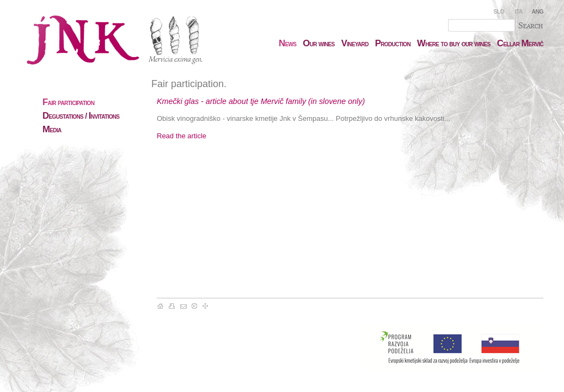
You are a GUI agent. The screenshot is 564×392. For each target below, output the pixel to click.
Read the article (182, 136)
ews (287, 44)
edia (52, 130)
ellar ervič (520, 44)
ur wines (318, 44)
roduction (393, 44)
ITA (519, 11)
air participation (68, 102)
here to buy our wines (454, 44)
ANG (538, 11)
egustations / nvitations (81, 116)
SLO (499, 11)
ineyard (355, 44)
